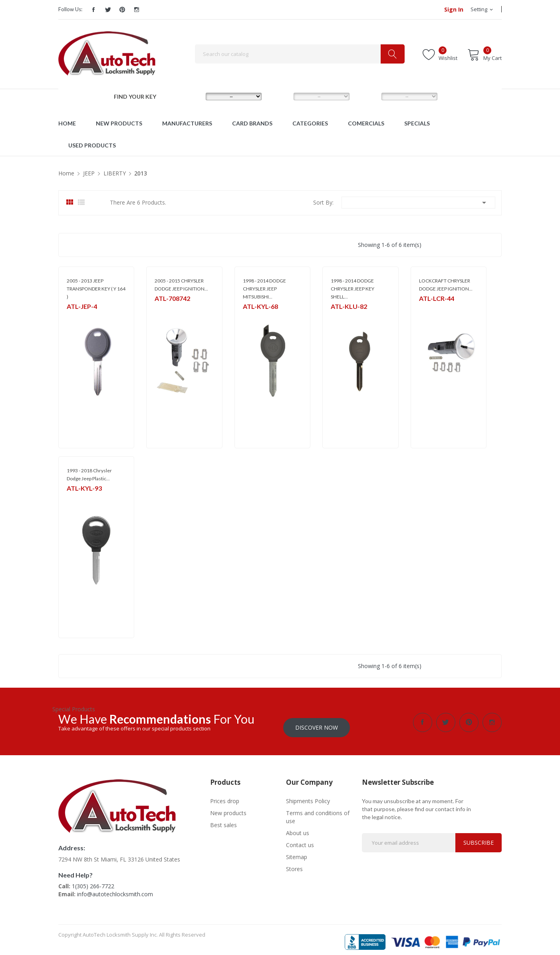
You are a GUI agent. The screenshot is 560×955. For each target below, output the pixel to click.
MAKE (192, 96)
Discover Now (317, 722)
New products (228, 808)
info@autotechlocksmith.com (115, 889)
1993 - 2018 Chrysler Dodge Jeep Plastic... (89, 475)
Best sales (223, 820)
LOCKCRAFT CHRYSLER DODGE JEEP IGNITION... (446, 285)
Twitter (108, 10)
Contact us (300, 840)
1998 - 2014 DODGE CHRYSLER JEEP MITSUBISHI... (264, 289)
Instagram (137, 10)
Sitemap (297, 852)
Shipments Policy (308, 796)
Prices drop (225, 796)
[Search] (300, 54)
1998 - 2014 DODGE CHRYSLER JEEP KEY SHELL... (352, 289)
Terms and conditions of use (318, 812)
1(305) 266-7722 (93, 881)
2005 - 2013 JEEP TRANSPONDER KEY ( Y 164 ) (96, 289)
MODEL (282, 96)
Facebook (93, 10)
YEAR (367, 96)
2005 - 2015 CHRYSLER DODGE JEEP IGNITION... (181, 285)
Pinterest (122, 10)
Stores (294, 864)
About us (298, 828)
